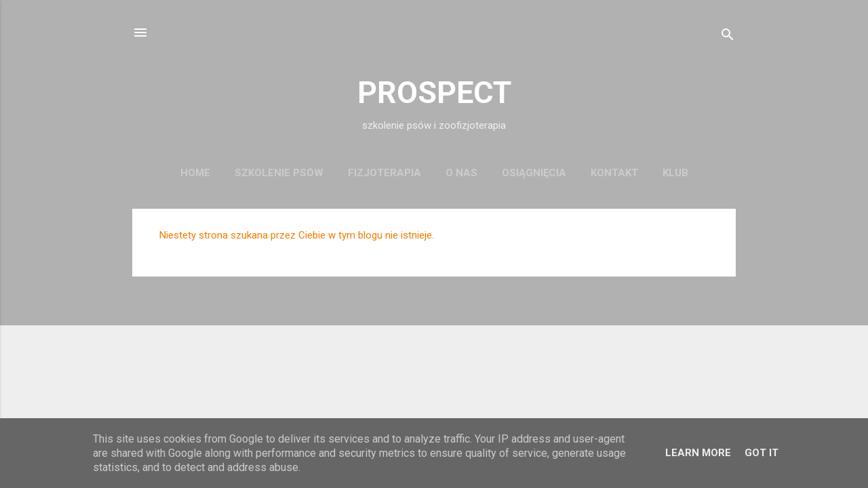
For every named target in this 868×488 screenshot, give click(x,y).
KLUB (675, 173)
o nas (461, 173)
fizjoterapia (384, 173)
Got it (762, 453)
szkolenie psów (279, 173)
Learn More (698, 453)
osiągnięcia (534, 173)
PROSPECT (434, 93)
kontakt (614, 173)
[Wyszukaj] (728, 37)
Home (195, 173)
